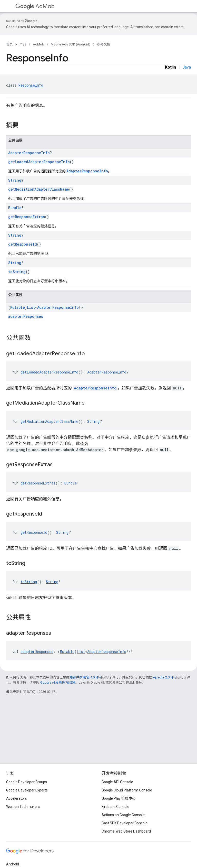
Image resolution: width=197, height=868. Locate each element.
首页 (9, 44)
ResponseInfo (31, 85)
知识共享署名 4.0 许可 (86, 677)
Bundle (15, 208)
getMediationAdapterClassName (39, 189)
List (31, 307)
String (15, 180)
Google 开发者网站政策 (58, 682)
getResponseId (23, 244)
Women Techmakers (23, 807)
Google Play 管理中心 (119, 798)
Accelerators (17, 798)
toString (17, 272)
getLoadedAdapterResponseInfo (39, 162)
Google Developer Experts (27, 790)
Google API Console (117, 782)
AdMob (35, 6)
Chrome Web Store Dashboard (126, 831)
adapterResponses (26, 316)
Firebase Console (115, 807)
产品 (23, 44)
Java (187, 67)
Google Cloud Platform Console (127, 790)
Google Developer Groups (27, 782)
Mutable (18, 307)
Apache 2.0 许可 (165, 677)
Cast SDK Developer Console (125, 823)
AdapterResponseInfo (29, 153)
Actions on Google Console (123, 815)
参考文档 (104, 44)
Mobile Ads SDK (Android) (71, 44)
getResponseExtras (27, 217)
